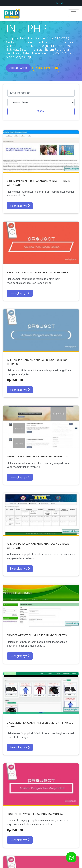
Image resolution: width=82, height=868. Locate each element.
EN (63, 3)
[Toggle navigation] (74, 13)
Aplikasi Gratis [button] (18, 68)
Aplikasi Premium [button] (47, 68)
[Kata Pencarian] (41, 93)
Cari (41, 111)
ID (57, 3)
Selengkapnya (20, 206)
